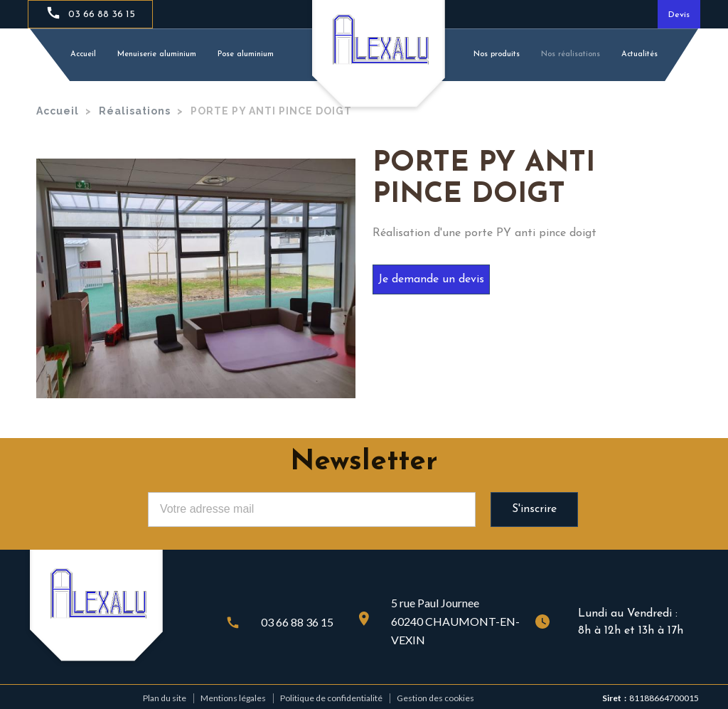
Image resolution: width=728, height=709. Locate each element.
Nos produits (497, 54)
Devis (679, 15)
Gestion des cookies (435, 698)
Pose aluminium (246, 54)
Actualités (639, 54)
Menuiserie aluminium (157, 54)
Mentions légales (233, 698)
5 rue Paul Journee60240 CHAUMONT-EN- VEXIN (455, 621)
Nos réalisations (571, 54)
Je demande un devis (431, 279)
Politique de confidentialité (331, 698)
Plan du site (165, 698)
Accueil (83, 54)
